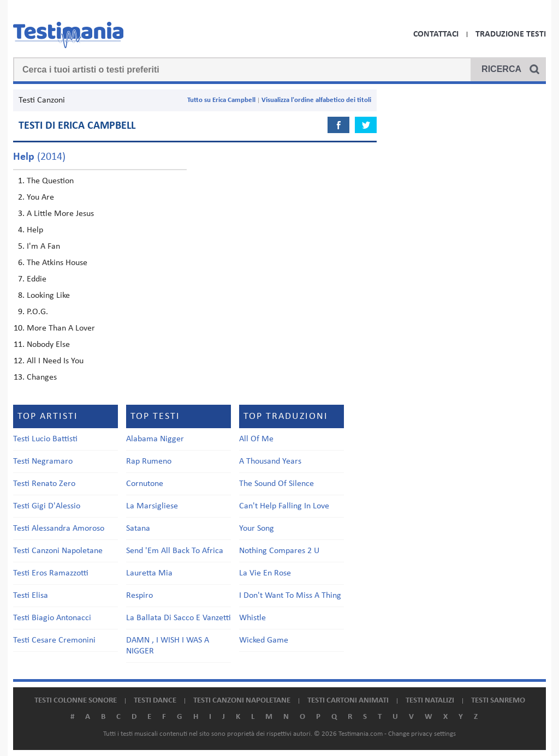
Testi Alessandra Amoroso (59, 529)
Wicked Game (264, 640)
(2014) (39, 157)
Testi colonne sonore (76, 701)
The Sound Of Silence (276, 484)
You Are (40, 197)
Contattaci (436, 34)
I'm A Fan (43, 247)
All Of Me (256, 439)
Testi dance (155, 701)
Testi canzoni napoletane (242, 701)
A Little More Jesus (60, 214)
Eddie (37, 279)
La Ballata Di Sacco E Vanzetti (179, 618)
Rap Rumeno (149, 461)
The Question (50, 181)
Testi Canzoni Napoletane (58, 551)
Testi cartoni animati (348, 701)
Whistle (252, 618)
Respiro (139, 596)
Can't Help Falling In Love (284, 506)
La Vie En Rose (265, 573)
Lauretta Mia (149, 573)
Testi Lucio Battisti (45, 439)
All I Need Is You (55, 361)
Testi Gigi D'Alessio (47, 506)
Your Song (257, 529)
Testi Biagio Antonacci (52, 618)
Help (35, 230)
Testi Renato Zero (44, 484)
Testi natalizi (430, 701)
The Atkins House (57, 263)
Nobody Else (48, 345)
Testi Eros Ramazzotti (51, 573)
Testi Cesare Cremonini (54, 640)
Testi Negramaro (43, 461)
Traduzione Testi (511, 34)
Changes (42, 377)
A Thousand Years (270, 461)
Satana (138, 529)
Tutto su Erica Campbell (221, 100)
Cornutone (145, 484)
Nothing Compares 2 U (279, 551)
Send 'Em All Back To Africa (175, 551)
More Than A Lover (61, 328)
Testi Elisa (31, 596)
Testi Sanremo (498, 701)
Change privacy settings (422, 734)
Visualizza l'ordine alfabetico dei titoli (316, 100)
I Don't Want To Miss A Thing (290, 596)
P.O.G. (37, 312)
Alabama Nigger (155, 439)
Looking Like (48, 296)
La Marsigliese (152, 506)
